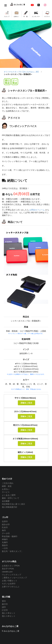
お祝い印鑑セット (10, 581)
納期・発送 (7, 486)
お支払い (6, 489)
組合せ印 (6, 524)
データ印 (6, 533)
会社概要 (6, 501)
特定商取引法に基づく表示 (13, 504)
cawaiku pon (7, 572)
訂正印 (5, 610)
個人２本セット (9, 613)
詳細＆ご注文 (26, 403)
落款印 (5, 545)
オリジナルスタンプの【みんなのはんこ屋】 (22, 72)
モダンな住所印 (9, 584)
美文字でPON (8, 569)
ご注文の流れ (8, 483)
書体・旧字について (11, 498)
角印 (4, 530)
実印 (4, 601)
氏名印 (5, 527)
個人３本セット (9, 616)
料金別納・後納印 (10, 536)
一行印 (5, 548)
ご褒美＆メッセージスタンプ (14, 578)
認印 (4, 607)
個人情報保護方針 (10, 507)
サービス (6, 492)
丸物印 (5, 542)
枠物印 (5, 539)
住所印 (5, 521)
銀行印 (5, 604)
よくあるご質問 (9, 495)
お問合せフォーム (37, 210)
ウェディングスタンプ (12, 575)
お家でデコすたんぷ (11, 587)
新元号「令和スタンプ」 (12, 551)
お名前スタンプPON (11, 566)
